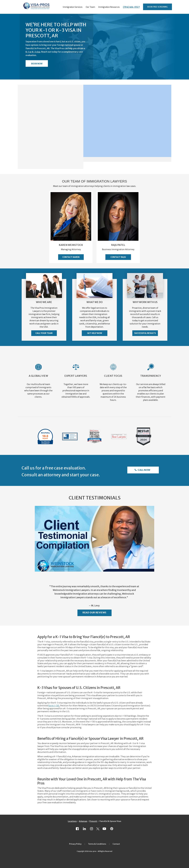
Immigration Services (73, 7)
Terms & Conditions (97, 844)
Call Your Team (44, 333)
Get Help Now (95, 333)
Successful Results (145, 333)
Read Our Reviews (94, 613)
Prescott (93, 821)
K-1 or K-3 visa (33, 52)
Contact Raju (118, 257)
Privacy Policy (75, 844)
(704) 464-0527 (131, 7)
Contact (116, 844)
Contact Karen (71, 257)
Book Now (37, 64)
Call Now (144, 470)
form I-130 (54, 706)
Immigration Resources (109, 7)
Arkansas (83, 821)
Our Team (90, 7)
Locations (72, 821)
